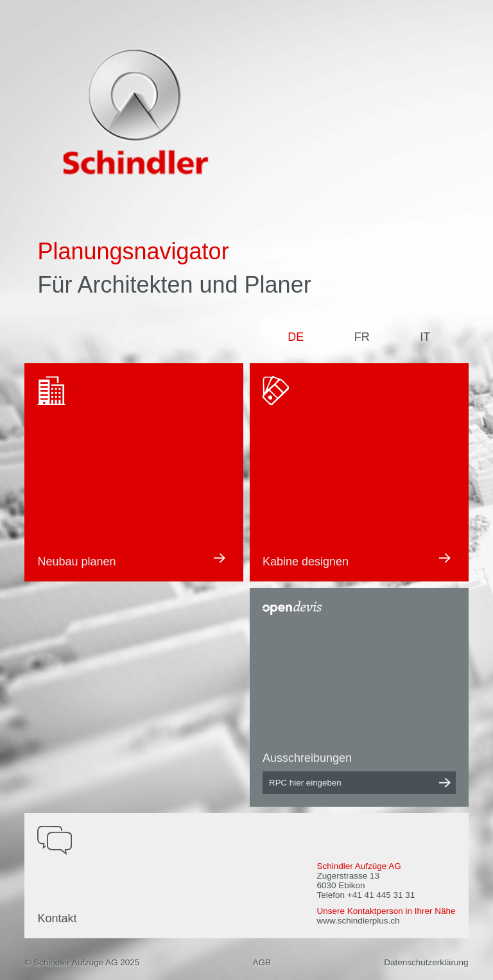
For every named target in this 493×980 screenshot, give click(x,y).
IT (425, 337)
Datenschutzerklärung (426, 962)
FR (362, 337)
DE (296, 337)
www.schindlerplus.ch (358, 921)
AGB (262, 962)
